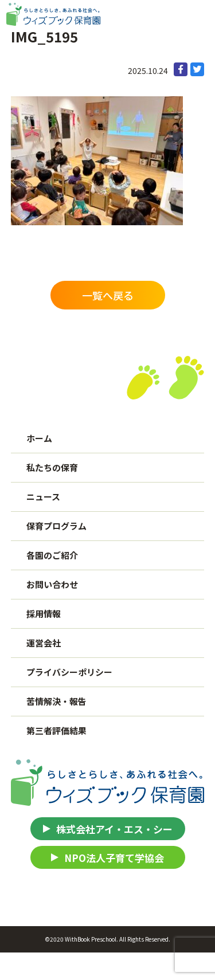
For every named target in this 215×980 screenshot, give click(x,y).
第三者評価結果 (56, 730)
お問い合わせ (52, 584)
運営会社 (44, 643)
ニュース (43, 497)
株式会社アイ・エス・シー (114, 829)
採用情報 (44, 614)
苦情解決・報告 (56, 701)
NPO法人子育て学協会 (114, 858)
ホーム (39, 438)
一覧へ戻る (108, 295)
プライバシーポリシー (69, 672)
